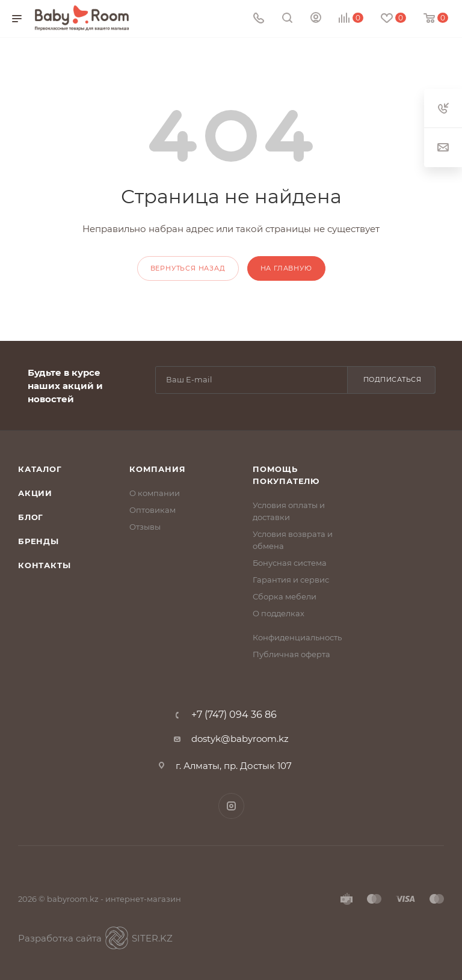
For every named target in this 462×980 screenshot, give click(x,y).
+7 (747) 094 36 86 (234, 715)
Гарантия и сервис (291, 580)
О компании (155, 493)
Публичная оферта (291, 654)
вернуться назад (188, 268)
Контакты (44, 565)
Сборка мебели (285, 596)
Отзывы (145, 527)
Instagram (231, 806)
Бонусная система (290, 563)
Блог (31, 517)
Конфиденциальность (297, 637)
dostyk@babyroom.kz (240, 739)
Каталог (40, 469)
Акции (35, 493)
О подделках (279, 613)
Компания (157, 469)
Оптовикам (152, 510)
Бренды (38, 541)
